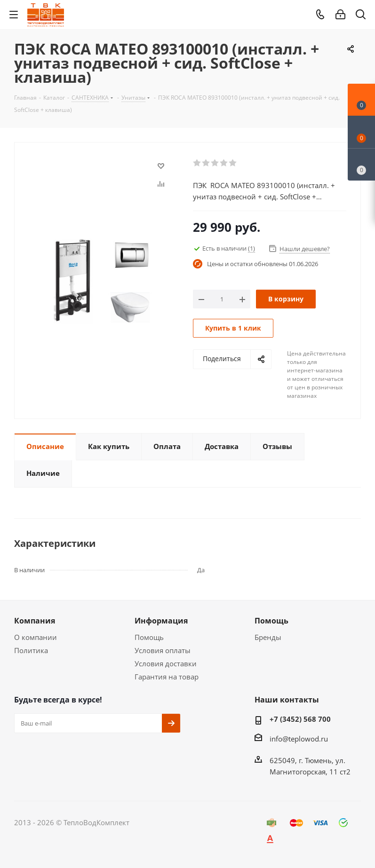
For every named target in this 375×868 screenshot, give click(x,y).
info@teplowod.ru (299, 739)
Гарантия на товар (167, 677)
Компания (35, 621)
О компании (36, 637)
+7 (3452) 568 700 (300, 719)
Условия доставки (166, 663)
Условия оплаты (163, 650)
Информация (161, 621)
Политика (31, 650)
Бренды (268, 637)
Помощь (149, 637)
